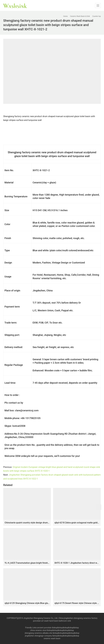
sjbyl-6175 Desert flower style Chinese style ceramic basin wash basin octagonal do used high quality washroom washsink (77, 603)
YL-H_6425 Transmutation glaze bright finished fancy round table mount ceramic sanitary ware (27, 563)
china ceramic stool (38, 630)
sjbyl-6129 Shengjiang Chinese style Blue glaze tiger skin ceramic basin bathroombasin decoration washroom (27, 603)
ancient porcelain (45, 628)
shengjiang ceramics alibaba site (38, 633)
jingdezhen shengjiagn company (38, 636)
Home (65, 16)
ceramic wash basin (52, 638)
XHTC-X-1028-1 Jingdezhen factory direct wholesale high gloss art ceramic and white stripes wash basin (77, 563)
